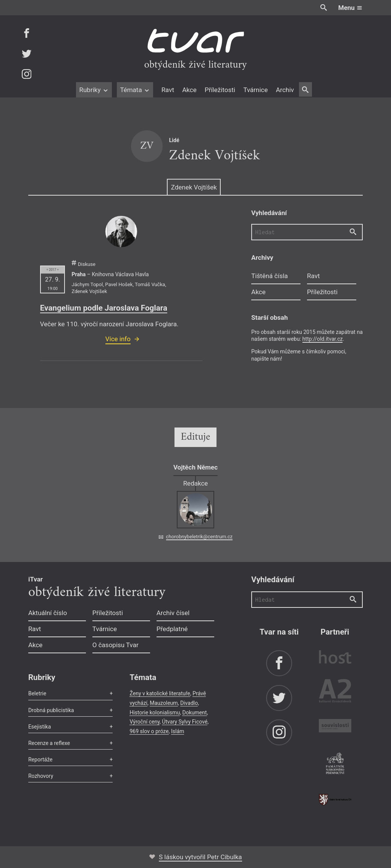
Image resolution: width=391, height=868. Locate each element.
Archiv (285, 90)
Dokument (194, 713)
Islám (178, 731)
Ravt (168, 90)
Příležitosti (220, 90)
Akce (189, 90)
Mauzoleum (164, 703)
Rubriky (94, 90)
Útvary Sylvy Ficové (185, 722)
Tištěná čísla (270, 276)
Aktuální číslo (48, 613)
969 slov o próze (149, 731)
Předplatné (172, 629)
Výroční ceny (145, 722)
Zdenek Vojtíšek (194, 187)
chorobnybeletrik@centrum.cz (199, 537)
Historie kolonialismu (155, 713)
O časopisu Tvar (116, 645)
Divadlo (189, 703)
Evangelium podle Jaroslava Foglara (104, 308)
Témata (135, 90)
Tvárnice (255, 90)
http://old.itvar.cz (323, 339)
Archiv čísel (173, 613)
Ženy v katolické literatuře (160, 693)
